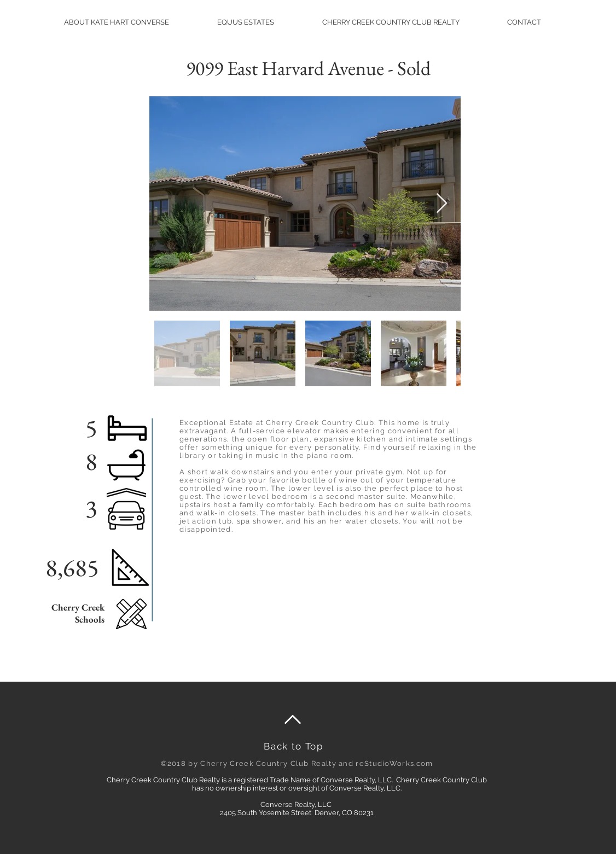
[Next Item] (442, 204)
